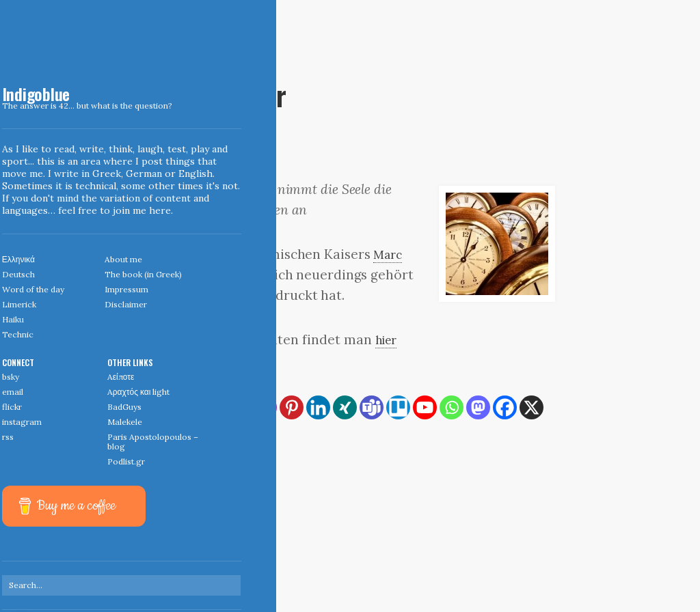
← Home (159, 522)
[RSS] (158, 407)
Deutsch (222, 72)
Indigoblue (9, 96)
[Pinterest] (292, 407)
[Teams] (372, 407)
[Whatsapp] (452, 407)
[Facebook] (505, 407)
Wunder (170, 457)
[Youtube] (425, 407)
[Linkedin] (318, 407)
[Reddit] (158, 434)
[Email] (238, 407)
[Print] (212, 407)
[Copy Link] (185, 407)
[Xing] (345, 407)
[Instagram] (265, 407)
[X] (531, 407)
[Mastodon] (478, 407)
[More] (212, 434)
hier (388, 339)
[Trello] (398, 407)
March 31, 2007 (172, 72)
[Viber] (185, 434)
